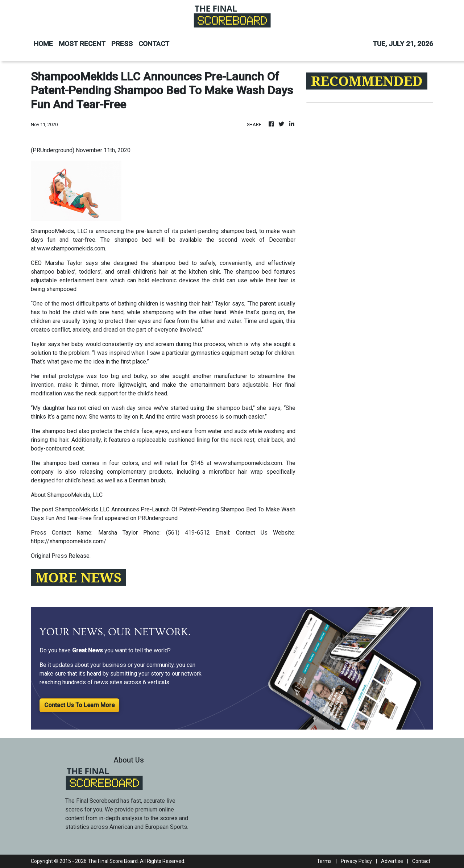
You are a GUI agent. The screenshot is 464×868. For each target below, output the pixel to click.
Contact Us (252, 533)
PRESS (122, 44)
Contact (421, 861)
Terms (324, 861)
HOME (43, 44)
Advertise (392, 861)
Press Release (71, 556)
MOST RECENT (82, 44)
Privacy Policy (356, 861)
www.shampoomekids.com (71, 248)
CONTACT (154, 44)
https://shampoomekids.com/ (69, 541)
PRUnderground (158, 518)
